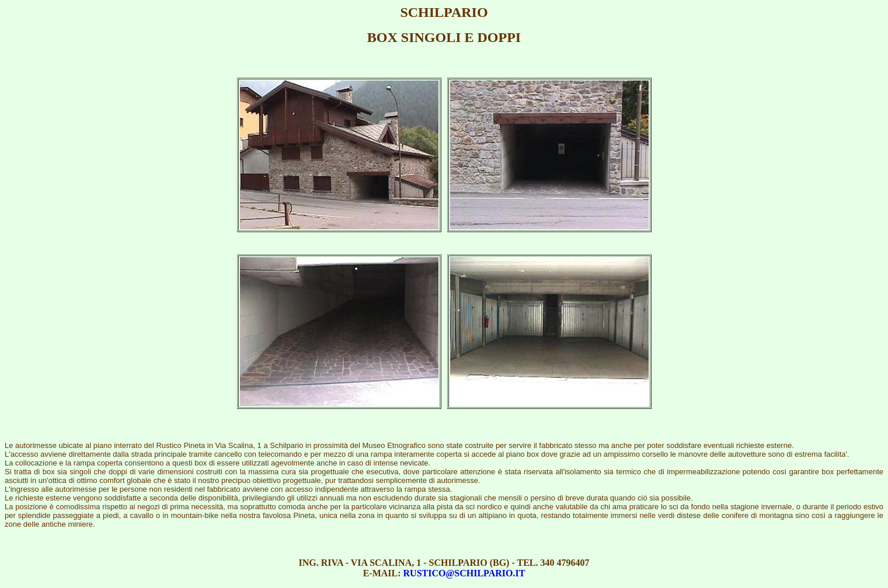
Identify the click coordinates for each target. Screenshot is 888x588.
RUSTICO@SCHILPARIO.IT (464, 573)
